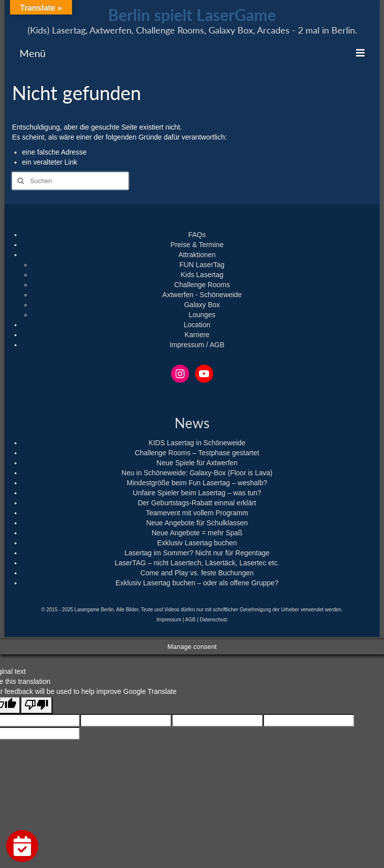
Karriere (197, 335)
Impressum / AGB (197, 345)
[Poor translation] (36, 705)
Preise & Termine (197, 245)
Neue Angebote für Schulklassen (197, 523)
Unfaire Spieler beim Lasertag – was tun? (197, 493)
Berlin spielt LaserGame (192, 15)
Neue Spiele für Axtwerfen (197, 463)
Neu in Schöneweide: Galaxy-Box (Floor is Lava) (197, 473)
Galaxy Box (202, 305)
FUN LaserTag (202, 265)
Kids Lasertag (202, 275)
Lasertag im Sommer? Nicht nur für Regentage (197, 553)
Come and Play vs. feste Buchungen (197, 573)
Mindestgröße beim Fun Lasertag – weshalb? (197, 483)
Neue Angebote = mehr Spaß (197, 533)
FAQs (197, 235)
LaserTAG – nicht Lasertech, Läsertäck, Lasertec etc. (197, 563)
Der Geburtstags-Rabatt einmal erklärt (197, 503)
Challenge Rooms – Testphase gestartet (197, 453)
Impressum (169, 620)
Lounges (202, 315)
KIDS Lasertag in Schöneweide (197, 443)
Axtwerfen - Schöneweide (202, 295)
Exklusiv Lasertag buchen (197, 543)
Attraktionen (197, 255)
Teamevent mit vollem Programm (197, 513)
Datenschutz (213, 620)
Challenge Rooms (202, 285)
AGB (190, 620)
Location (197, 325)
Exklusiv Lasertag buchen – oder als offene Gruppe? (197, 583)
